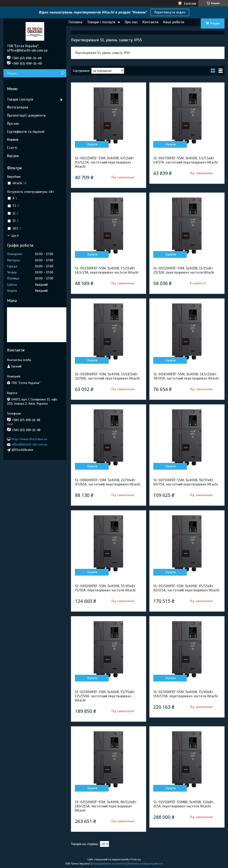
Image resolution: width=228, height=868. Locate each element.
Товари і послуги (101, 22)
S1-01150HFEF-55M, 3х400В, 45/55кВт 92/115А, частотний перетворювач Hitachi (186, 588)
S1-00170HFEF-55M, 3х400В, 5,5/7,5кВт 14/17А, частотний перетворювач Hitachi (185, 160)
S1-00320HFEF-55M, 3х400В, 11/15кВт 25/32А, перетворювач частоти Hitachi (184, 270)
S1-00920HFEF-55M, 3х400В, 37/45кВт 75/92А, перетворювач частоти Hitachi (105, 588)
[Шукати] (62, 73)
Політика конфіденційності (145, 864)
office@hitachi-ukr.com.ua (29, 444)
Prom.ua (136, 859)
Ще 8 (15, 236)
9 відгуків (190, 3)
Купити (92, 144)
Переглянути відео (170, 12)
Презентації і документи (26, 115)
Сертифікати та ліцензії (26, 132)
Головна (75, 22)
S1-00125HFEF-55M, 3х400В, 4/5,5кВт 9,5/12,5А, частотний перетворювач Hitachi (104, 162)
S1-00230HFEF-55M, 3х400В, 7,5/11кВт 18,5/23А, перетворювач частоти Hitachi (107, 270)
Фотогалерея (18, 107)
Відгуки (13, 156)
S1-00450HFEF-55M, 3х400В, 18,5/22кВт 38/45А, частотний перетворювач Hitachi (186, 376)
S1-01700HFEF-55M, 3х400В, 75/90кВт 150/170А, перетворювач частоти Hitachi (185, 694)
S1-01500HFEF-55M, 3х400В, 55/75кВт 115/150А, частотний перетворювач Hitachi (105, 696)
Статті (12, 148)
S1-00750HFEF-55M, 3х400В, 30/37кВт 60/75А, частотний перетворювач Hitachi (186, 482)
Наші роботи (174, 22)
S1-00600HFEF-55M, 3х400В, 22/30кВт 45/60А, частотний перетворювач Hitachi (107, 482)
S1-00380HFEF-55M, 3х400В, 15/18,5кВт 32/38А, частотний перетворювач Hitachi (107, 376)
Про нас (131, 22)
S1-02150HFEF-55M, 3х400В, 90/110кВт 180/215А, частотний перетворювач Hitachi (106, 806)
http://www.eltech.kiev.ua (29, 439)
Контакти (150, 22)
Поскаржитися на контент (109, 864)
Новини (13, 140)
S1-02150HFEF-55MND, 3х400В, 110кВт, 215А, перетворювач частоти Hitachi (184, 804)
